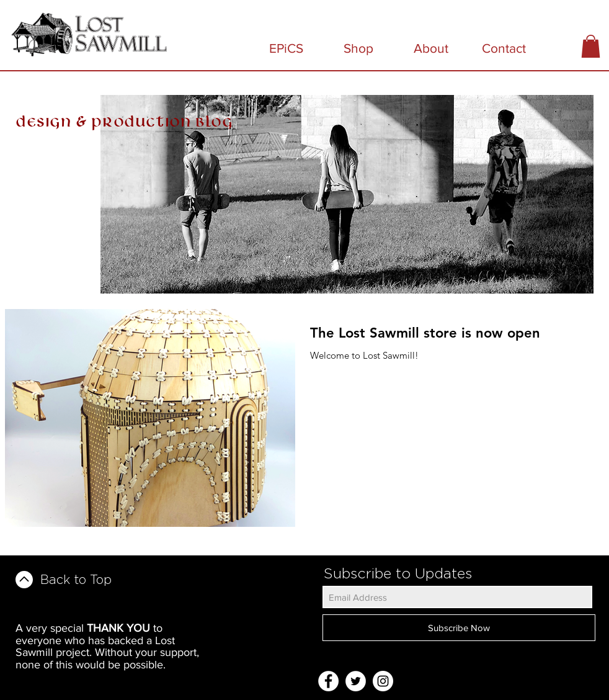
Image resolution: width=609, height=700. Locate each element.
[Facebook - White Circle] (328, 681)
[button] (591, 46)
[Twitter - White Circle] (356, 681)
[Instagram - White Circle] (383, 681)
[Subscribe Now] (459, 628)
